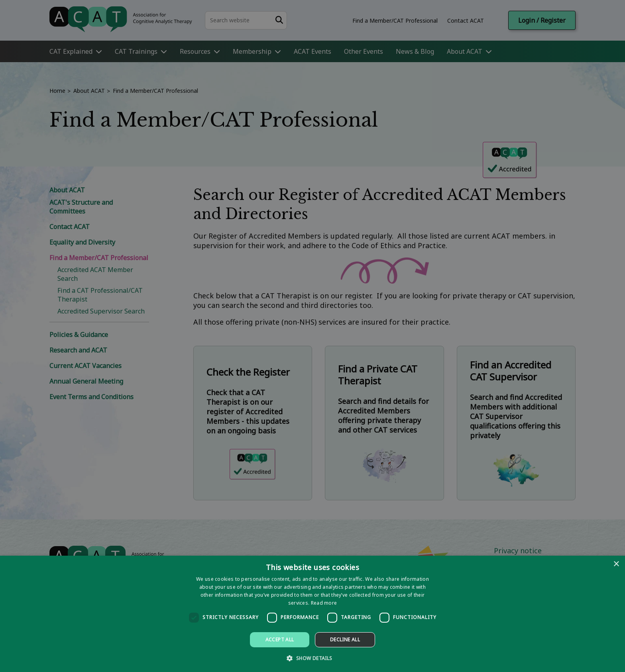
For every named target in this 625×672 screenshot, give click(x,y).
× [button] (616, 564)
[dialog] (312, 614)
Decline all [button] (345, 640)
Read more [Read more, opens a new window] (324, 603)
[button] (312, 658)
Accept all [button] (280, 640)
